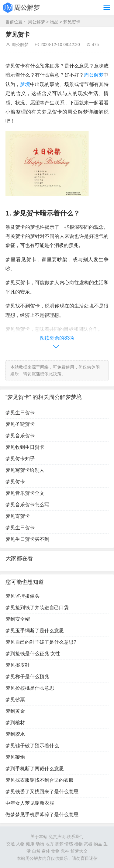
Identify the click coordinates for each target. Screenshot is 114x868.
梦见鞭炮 (15, 757)
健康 (30, 844)
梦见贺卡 (72, 22)
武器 (88, 844)
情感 (69, 844)
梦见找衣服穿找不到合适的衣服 (40, 780)
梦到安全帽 (18, 619)
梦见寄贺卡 (18, 516)
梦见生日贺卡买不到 (27, 539)
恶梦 (59, 844)
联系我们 (75, 837)
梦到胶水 (15, 734)
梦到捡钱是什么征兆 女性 (33, 654)
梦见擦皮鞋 (18, 665)
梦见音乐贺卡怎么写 (27, 505)
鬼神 (65, 851)
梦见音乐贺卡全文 (25, 493)
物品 (54, 22)
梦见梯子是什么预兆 (27, 677)
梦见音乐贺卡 (20, 436)
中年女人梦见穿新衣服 (30, 803)
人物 (20, 844)
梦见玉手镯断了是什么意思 (35, 631)
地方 (50, 844)
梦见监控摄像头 (22, 596)
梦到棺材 (15, 723)
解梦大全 (79, 851)
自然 (36, 851)
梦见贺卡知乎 (20, 459)
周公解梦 (36, 22)
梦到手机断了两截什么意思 (35, 769)
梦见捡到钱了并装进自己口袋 (37, 608)
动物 (40, 844)
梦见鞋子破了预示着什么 (32, 746)
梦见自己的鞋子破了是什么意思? (41, 642)
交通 (11, 844)
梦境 (25, 84)
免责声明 (57, 837)
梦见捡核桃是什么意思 (30, 688)
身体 (46, 851)
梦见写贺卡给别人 (25, 470)
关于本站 (39, 837)
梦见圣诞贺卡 (20, 424)
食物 (55, 851)
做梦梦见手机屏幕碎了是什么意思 (42, 815)
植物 (78, 844)
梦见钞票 (15, 700)
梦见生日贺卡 (20, 413)
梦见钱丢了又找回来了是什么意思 (42, 792)
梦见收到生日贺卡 (25, 447)
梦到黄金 (15, 711)
